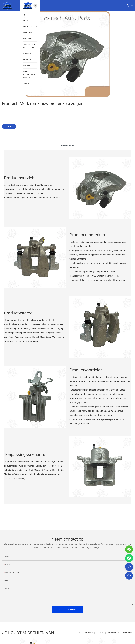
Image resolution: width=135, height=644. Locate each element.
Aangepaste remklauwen (110, 633)
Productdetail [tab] (68, 145)
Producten (127, 633)
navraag (9, 126)
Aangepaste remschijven (87, 633)
